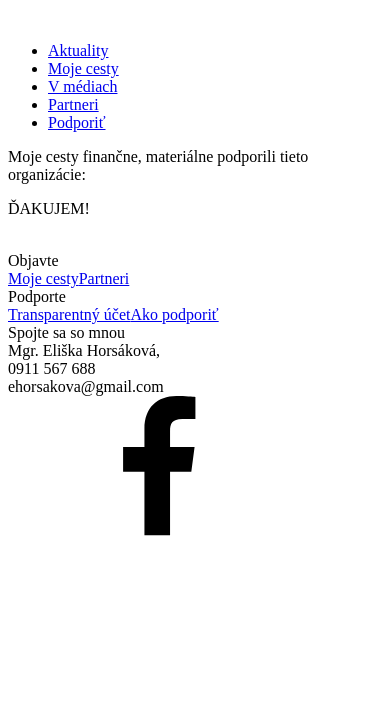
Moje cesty (83, 68)
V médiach (82, 86)
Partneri (73, 104)
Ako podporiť (175, 314)
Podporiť (77, 122)
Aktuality (78, 50)
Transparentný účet (69, 314)
